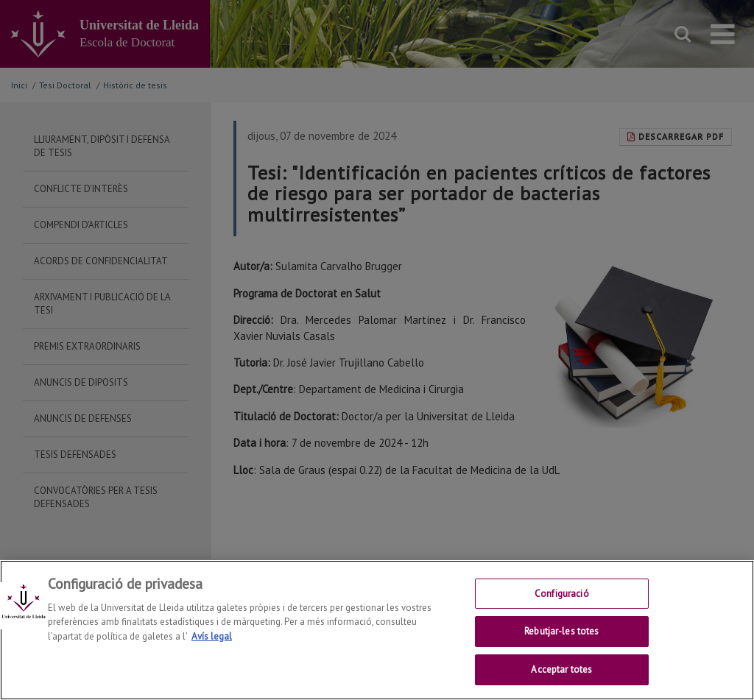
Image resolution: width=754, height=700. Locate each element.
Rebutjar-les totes (561, 650)
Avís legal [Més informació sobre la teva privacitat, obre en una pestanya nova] (212, 655)
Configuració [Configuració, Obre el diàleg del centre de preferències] (562, 612)
